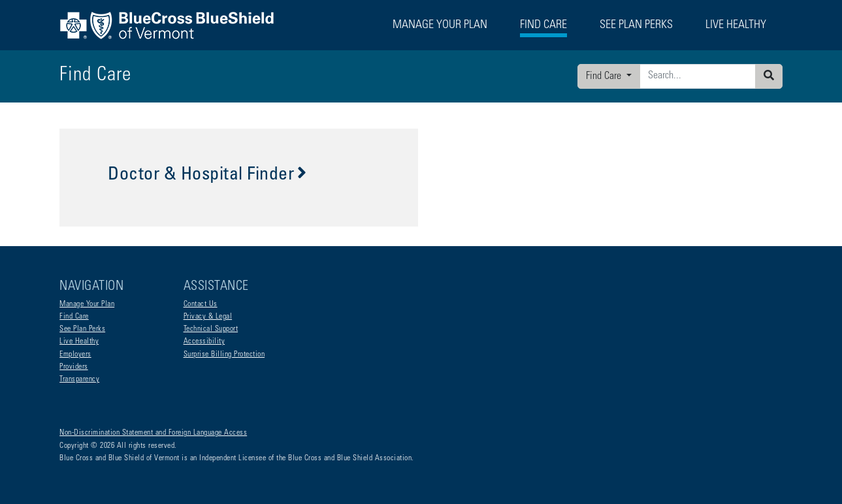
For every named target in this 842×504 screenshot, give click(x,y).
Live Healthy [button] (736, 25)
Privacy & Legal (208, 317)
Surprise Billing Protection (224, 354)
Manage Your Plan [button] (440, 25)
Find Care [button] (543, 25)
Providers (74, 367)
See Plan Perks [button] (636, 25)
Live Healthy (79, 341)
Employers (75, 354)
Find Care (605, 76)
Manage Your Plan (87, 304)
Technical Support (211, 329)
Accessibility (204, 341)
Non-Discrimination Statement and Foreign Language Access (153, 433)
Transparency (79, 379)
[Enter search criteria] (698, 76)
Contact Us (201, 304)
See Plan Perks (82, 329)
